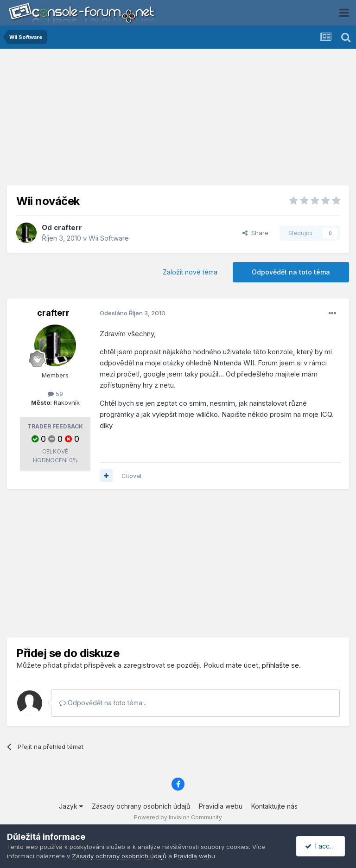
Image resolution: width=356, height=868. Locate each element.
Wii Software (109, 238)
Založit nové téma (190, 272)
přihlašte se (280, 665)
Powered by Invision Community (178, 817)
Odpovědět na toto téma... (103, 703)
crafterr (68, 227)
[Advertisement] (178, 121)
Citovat (132, 476)
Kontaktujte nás (274, 806)
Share (255, 233)
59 (55, 394)
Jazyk (71, 806)
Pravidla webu (221, 806)
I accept (322, 846)
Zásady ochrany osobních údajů (141, 806)
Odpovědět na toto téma (291, 272)
